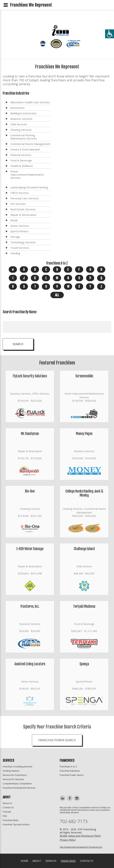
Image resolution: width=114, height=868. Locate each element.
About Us (7, 803)
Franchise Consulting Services (17, 767)
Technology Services (23, 242)
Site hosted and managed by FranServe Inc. (81, 847)
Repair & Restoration (23, 215)
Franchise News (11, 820)
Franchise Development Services (19, 788)
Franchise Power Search (57, 756)
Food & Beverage (21, 160)
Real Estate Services (23, 209)
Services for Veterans (13, 779)
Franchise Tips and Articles (16, 825)
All (57, 295)
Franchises (68, 861)
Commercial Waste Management (30, 144)
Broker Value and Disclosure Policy (80, 836)
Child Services (19, 124)
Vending (15, 253)
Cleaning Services (21, 130)
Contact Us (8, 807)
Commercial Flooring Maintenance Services (24, 137)
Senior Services (20, 226)
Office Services (20, 193)
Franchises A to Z (68, 767)
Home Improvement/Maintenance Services (27, 175)
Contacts (87, 861)
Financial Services (21, 155)
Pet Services (18, 204)
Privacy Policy (68, 840)
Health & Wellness (22, 166)
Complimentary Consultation (17, 784)
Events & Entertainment (25, 149)
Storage (15, 237)
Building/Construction (23, 113)
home (24, 861)
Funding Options (11, 771)
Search (18, 344)
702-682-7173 (74, 821)
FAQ (5, 816)
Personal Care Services (24, 198)
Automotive (17, 108)
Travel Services (20, 248)
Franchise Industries (70, 771)
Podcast (7, 812)
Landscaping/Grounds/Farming (29, 187)
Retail (14, 220)
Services (51, 861)
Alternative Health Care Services (30, 102)
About (37, 861)
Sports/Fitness (19, 231)
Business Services (21, 119)
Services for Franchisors (15, 775)
